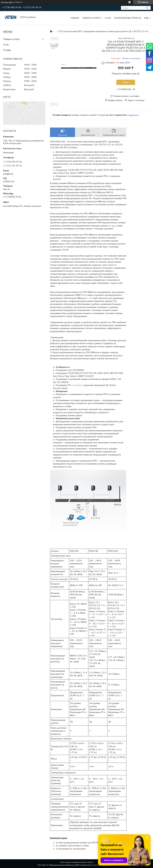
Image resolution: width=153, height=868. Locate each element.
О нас (108, 18)
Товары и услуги (91, 18)
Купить (126, 82)
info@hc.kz (8, 174)
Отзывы (7, 50)
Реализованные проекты (128, 18)
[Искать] (147, 8)
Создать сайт (7, 2)
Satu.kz (90, 862)
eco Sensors (77, 385)
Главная (75, 18)
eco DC (89, 298)
